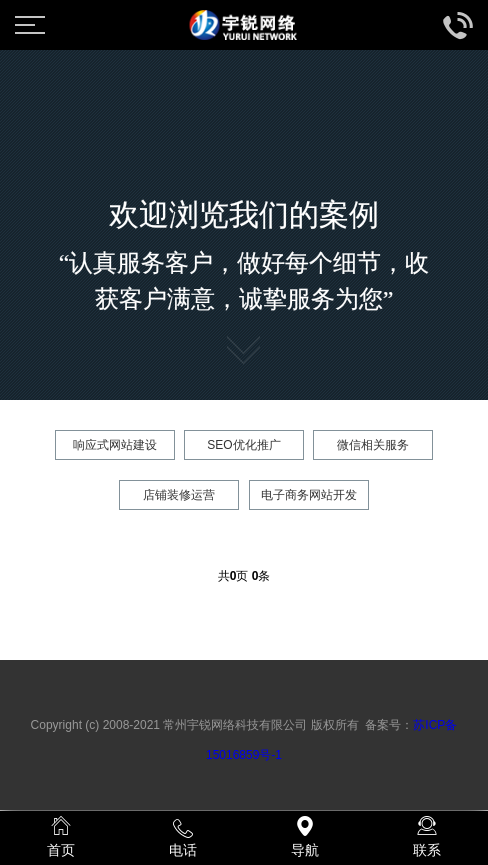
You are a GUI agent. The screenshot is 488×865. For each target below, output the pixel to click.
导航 (305, 837)
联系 (427, 837)
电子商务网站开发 (309, 495)
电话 (183, 837)
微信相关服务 (373, 445)
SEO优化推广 (243, 445)
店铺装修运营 (179, 495)
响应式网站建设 (115, 445)
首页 (61, 837)
